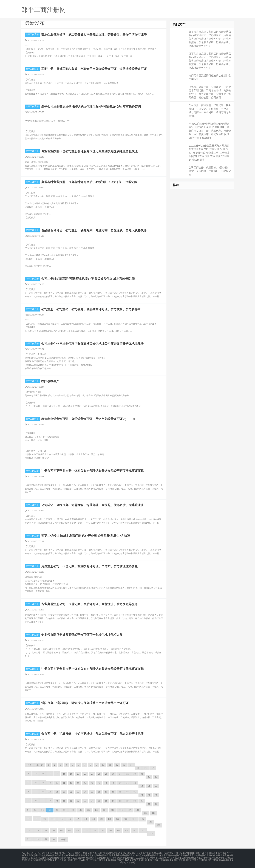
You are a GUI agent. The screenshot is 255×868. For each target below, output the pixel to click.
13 (124, 765)
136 (94, 830)
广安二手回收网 (140, 860)
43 (71, 783)
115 (61, 819)
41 (57, 783)
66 (99, 792)
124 (134, 819)
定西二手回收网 (124, 860)
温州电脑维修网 (127, 862)
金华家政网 (157, 853)
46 (92, 783)
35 (149, 777)
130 (45, 830)
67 (106, 792)
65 (92, 792)
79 (57, 801)
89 (127, 801)
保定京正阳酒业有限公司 (171, 855)
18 (28, 773)
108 (137, 810)
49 (113, 783)
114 (53, 819)
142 (143, 830)
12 (117, 765)
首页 (29, 765)
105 (113, 810)
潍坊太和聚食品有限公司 (121, 855)
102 (88, 810)
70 (127, 792)
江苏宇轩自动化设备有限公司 (45, 855)
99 (64, 810)
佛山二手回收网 (93, 860)
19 (35, 773)
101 (80, 810)
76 (35, 800)
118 (85, 819)
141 (135, 830)
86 (106, 801)
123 (126, 819)
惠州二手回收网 (78, 860)
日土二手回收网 (63, 860)
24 (71, 774)
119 (93, 819)
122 (118, 819)
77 (42, 800)
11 (110, 765)
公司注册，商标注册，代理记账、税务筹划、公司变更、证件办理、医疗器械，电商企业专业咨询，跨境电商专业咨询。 (210, 111)
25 (78, 774)
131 (53, 830)
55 (156, 786)
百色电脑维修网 (109, 860)
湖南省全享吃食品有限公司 (196, 855)
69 (120, 792)
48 (106, 783)
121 (110, 819)
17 (153, 768)
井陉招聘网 (191, 860)
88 (120, 801)
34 (142, 774)
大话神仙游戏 (37, 860)
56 (28, 791)
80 (64, 801)
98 (57, 810)
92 (149, 804)
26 (85, 774)
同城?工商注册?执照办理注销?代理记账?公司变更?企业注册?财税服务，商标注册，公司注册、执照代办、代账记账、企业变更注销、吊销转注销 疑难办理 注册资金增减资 (210, 131)
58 (42, 791)
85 (99, 801)
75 (28, 800)
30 (113, 774)
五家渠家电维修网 (187, 853)
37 (28, 782)
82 (78, 801)
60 (57, 792)
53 (142, 786)
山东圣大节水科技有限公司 (168, 857)
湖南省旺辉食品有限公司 (124, 857)
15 (138, 768)
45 (85, 783)
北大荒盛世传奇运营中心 (58, 857)
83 (85, 801)
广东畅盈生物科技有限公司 (146, 855)
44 (78, 783)
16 (146, 768)
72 (142, 795)
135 (86, 830)
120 (101, 819)
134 (78, 830)
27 (92, 774)
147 (53, 840)
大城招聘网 (202, 860)
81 (71, 801)
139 (118, 830)
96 (42, 810)
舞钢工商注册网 (203, 853)
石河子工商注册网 (143, 853)
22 (57, 773)
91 (142, 801)
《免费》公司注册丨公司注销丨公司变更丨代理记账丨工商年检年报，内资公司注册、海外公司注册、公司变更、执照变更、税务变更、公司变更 (210, 92)
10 (103, 765)
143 (151, 834)
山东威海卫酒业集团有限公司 (73, 855)
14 (131, 765)
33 (135, 774)
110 (154, 813)
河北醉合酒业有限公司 (98, 855)
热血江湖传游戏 (78, 857)
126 (150, 822)
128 (29, 830)
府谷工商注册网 (219, 853)
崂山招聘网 (214, 855)
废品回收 (99, 853)
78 (50, 800)
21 (50, 773)
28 (99, 774)
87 (113, 801)
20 (42, 773)
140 (127, 830)
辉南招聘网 (49, 860)
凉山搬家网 (128, 853)
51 (127, 783)
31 (120, 774)
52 (135, 783)
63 (78, 792)
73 (149, 795)
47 (99, 783)
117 (77, 819)
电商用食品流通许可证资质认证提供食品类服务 (210, 77)
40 (50, 783)
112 (37, 818)
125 (142, 819)
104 (105, 810)
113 (45, 819)
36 (156, 777)
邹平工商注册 (33, 34)
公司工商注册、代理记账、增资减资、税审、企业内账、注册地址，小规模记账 (210, 171)
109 (145, 813)
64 (85, 792)
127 (158, 825)
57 (35, 791)
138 (110, 830)
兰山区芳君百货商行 (145, 857)
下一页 (63, 840)
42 (64, 783)
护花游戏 (108, 853)
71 (135, 792)
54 (149, 786)
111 (29, 818)
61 (64, 792)
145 (37, 839)
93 (156, 804)
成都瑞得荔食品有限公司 (193, 857)
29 (106, 774)
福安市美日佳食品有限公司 (99, 857)
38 (35, 782)
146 (45, 839)
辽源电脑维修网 (166, 860)
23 (64, 774)
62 (71, 792)
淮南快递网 (153, 860)
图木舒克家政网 (170, 853)
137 (102, 830)
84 (92, 801)
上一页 (40, 765)
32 (127, 774)
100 (72, 810)
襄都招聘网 (179, 860)
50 (120, 783)
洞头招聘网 (213, 860)
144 (29, 839)
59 (50, 792)
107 (129, 810)
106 (121, 810)
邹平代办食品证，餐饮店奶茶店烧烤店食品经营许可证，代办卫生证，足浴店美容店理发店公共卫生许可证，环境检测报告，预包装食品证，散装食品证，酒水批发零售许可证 (210, 39)
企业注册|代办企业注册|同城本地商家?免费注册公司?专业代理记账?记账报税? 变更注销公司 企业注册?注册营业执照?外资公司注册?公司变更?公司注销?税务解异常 (210, 153)
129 (37, 830)
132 (61, 830)
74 (156, 795)
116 (69, 819)
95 (35, 810)
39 (42, 782)
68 (113, 792)
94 (28, 810)
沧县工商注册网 (39, 857)
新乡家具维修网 (226, 860)
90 (135, 801)
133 (70, 830)
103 (97, 810)
